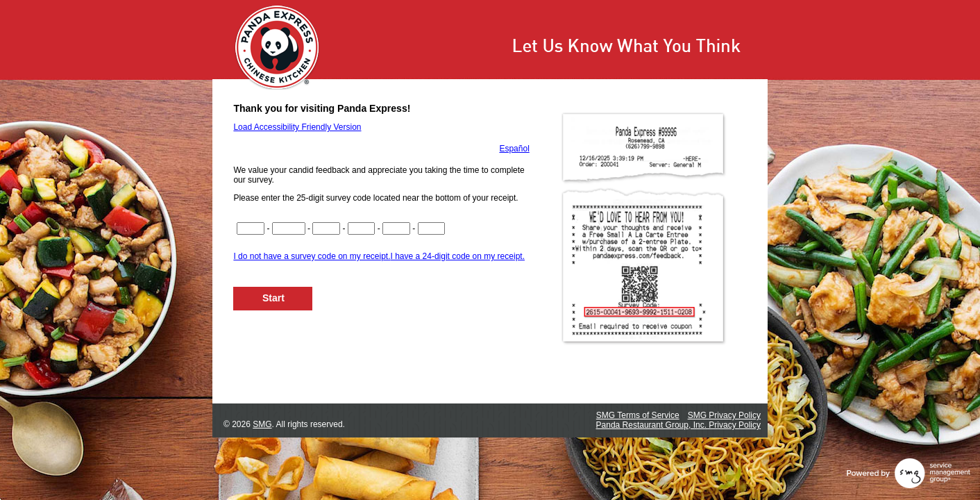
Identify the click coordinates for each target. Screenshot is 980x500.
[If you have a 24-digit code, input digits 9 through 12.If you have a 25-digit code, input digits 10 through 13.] (326, 228)
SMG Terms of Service (638, 415)
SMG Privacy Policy (724, 415)
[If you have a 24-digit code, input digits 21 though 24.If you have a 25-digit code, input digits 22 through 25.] (432, 228)
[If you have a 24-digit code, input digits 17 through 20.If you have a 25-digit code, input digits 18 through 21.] (396, 228)
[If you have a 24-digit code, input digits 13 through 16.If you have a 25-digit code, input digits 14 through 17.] (362, 228)
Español (514, 149)
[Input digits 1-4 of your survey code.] (251, 228)
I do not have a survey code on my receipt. (312, 256)
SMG (262, 424)
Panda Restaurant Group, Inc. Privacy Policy (678, 425)
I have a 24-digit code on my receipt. (458, 256)
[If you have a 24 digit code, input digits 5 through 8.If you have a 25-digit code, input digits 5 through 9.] (289, 228)
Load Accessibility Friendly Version (297, 127)
